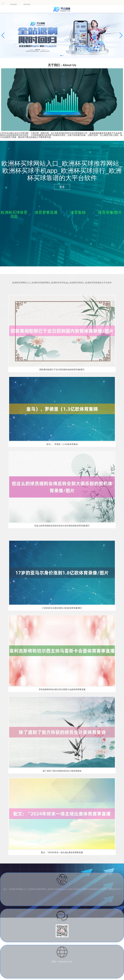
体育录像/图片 (110, 212)
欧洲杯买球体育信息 (14, 214)
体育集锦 (78, 212)
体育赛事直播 (46, 212)
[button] (121, 35)
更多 (62, 187)
